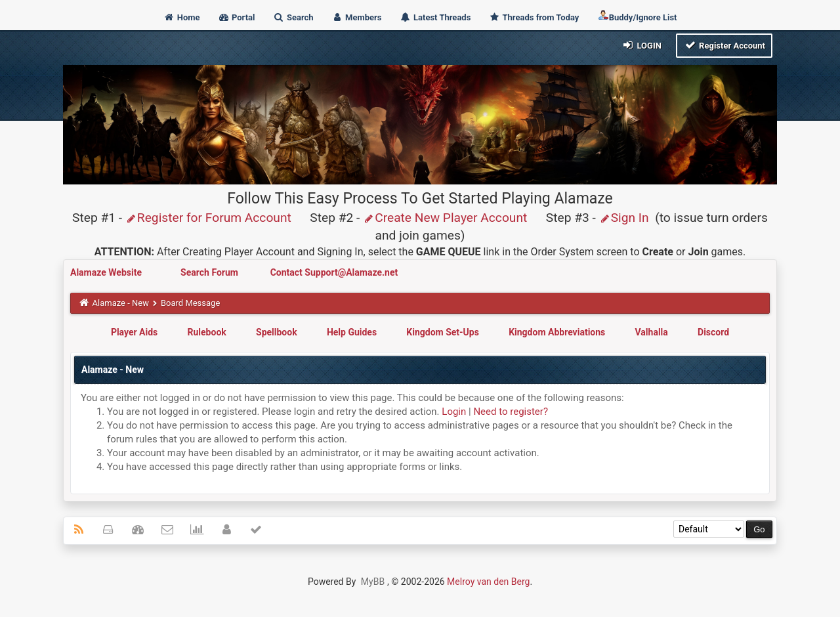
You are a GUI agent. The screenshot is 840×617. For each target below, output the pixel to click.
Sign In (624, 218)
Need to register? (511, 412)
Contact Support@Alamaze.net (334, 272)
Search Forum (210, 272)
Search (293, 17)
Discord (713, 332)
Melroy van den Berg (488, 582)
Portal (237, 17)
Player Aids (134, 332)
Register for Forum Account (208, 218)
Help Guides (352, 332)
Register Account (724, 45)
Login (641, 45)
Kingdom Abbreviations (557, 332)
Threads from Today (534, 17)
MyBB (373, 582)
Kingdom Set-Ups (443, 332)
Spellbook (277, 332)
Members (357, 17)
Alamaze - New (121, 303)
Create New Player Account (445, 218)
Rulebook (207, 332)
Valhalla (652, 332)
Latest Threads (435, 17)
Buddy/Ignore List (637, 16)
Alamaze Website (107, 272)
